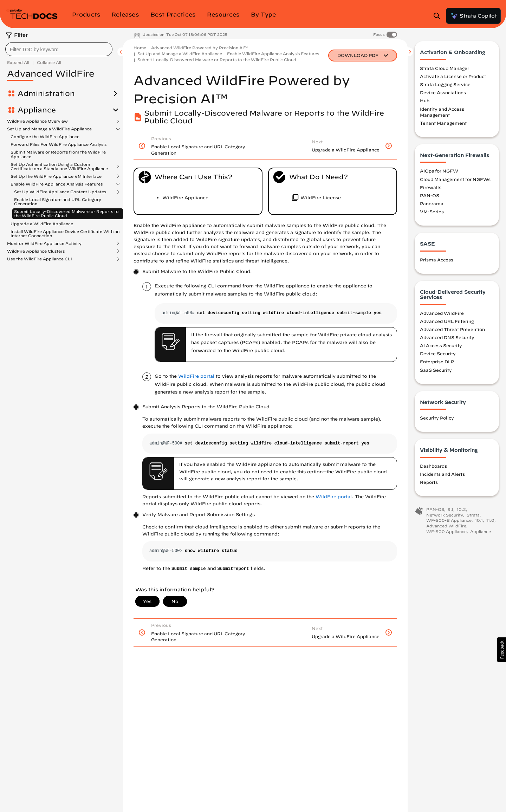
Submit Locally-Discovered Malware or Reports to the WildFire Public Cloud (66, 213)
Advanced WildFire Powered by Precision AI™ (199, 48)
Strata (473, 516)
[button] (502, 650)
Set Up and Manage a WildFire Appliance (49, 129)
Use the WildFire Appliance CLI (40, 259)
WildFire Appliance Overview (37, 121)
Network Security (445, 516)
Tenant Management (443, 124)
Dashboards (433, 467)
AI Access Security (441, 346)
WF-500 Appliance (446, 532)
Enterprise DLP (437, 363)
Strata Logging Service (445, 85)
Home (140, 48)
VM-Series (432, 213)
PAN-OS (430, 196)
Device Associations (443, 93)
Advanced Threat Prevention (452, 330)
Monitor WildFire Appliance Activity (44, 243)
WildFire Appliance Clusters (36, 251)
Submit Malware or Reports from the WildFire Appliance (58, 154)
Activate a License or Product (453, 77)
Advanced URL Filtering (447, 322)
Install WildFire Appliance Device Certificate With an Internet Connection (65, 233)
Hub (425, 102)
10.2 (461, 510)
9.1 (450, 510)
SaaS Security (436, 371)
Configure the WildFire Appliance (45, 137)
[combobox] (59, 49)
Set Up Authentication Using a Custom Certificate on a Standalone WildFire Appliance (59, 167)
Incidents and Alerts (442, 475)
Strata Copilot (473, 16)
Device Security (438, 355)
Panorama (432, 204)
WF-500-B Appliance (449, 521)
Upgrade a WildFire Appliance (42, 224)
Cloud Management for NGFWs (455, 180)
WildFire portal (196, 376)
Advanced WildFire (442, 314)
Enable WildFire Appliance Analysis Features (57, 184)
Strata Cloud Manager (445, 69)
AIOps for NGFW (439, 172)
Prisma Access (437, 260)
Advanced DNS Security (447, 338)
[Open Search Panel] (439, 16)
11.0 (490, 521)
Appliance (37, 110)
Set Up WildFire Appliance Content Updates (60, 192)
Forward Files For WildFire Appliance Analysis (59, 144)
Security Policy (437, 419)
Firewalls (431, 188)
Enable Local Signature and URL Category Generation (58, 202)
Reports (429, 483)
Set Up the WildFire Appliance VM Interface (56, 176)
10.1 (479, 521)
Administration (46, 93)
